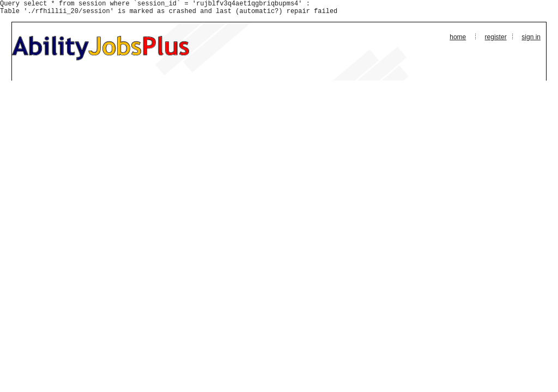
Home (458, 40)
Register (496, 40)
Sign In (531, 40)
